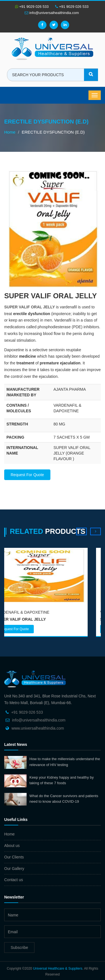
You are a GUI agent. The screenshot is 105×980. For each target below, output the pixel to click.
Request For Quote (27, 475)
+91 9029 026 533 (32, 7)
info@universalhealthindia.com (52, 13)
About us (12, 846)
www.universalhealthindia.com (38, 728)
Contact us (14, 880)
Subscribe (19, 948)
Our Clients (14, 857)
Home (10, 132)
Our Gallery (14, 869)
